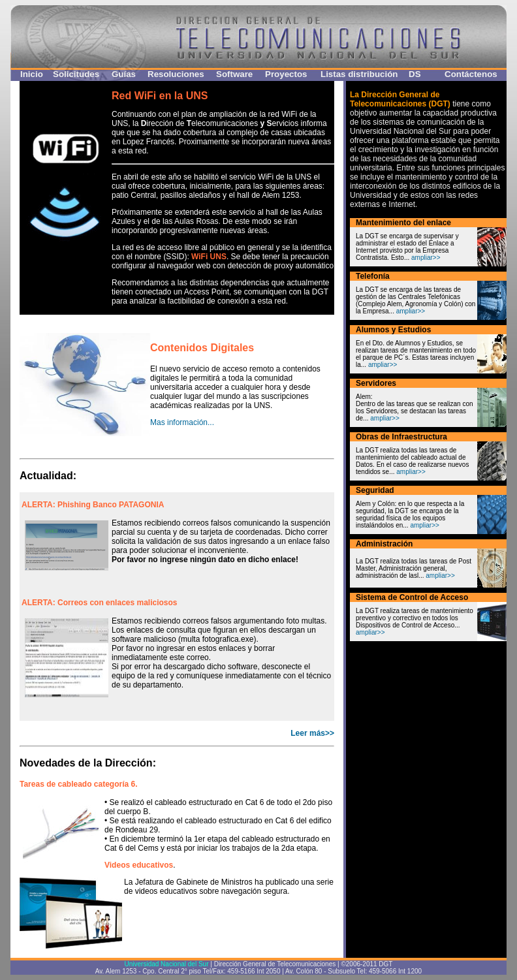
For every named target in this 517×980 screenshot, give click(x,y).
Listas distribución (359, 74)
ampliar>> (426, 258)
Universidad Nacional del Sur (167, 964)
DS (415, 74)
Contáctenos (471, 74)
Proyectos (286, 74)
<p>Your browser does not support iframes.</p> (177, 607)
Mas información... (182, 422)
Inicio (32, 74)
